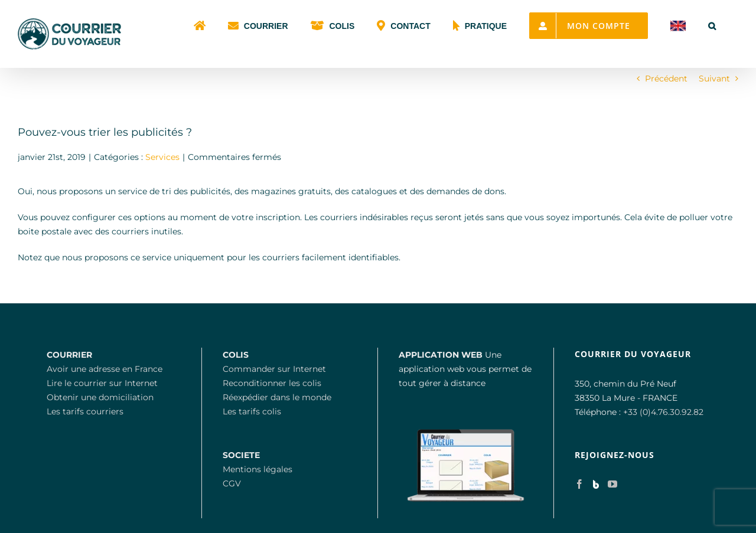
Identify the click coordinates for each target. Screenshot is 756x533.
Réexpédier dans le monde (277, 397)
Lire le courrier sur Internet (102, 383)
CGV (232, 483)
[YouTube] (612, 484)
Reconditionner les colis (272, 383)
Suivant (714, 79)
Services (162, 157)
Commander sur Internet (274, 369)
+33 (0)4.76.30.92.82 (663, 412)
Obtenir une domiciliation (100, 397)
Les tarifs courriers (85, 411)
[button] (712, 25)
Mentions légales (258, 469)
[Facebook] (579, 484)
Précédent (666, 79)
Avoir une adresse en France (105, 369)
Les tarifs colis (252, 411)
